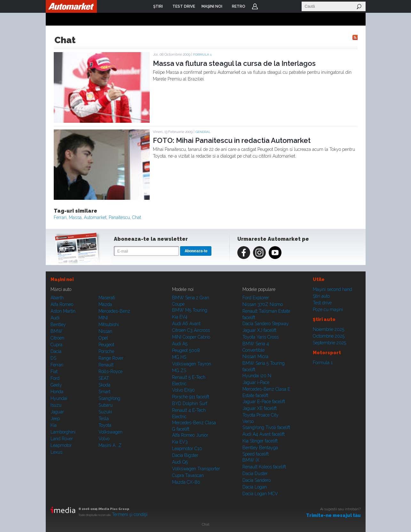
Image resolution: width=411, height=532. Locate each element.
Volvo (104, 439)
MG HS (179, 357)
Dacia (56, 351)
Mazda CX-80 (186, 482)
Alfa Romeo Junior (190, 435)
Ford (55, 378)
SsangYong (109, 398)
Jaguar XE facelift (260, 408)
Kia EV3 (180, 442)
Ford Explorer (256, 298)
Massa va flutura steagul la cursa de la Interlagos (234, 63)
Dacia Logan (255, 487)
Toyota (105, 425)
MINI (103, 318)
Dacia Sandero (257, 480)
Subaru (106, 405)
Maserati (107, 298)
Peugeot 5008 (186, 350)
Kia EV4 (180, 317)
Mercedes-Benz (114, 311)
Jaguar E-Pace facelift (264, 402)
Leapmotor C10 (187, 449)
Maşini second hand (332, 289)
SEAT (104, 378)
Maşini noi (62, 279)
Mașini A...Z (110, 445)
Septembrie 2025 (329, 343)
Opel (103, 338)
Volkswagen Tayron (192, 364)
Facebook (244, 253)
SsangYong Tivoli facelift (266, 427)
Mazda (105, 304)
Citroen (57, 338)
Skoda (104, 385)
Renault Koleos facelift (264, 467)
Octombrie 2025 (329, 336)
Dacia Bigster (185, 455)
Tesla (104, 419)
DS (53, 358)
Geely (56, 385)
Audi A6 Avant (186, 324)
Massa (75, 217)
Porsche (106, 351)
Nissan (105, 331)
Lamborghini (63, 432)
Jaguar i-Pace (256, 382)
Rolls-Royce (111, 372)
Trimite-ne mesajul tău (333, 515)
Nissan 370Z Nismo (263, 304)
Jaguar (57, 412)
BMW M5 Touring (190, 310)
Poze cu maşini (328, 309)
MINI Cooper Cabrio (191, 337)
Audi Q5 (180, 462)
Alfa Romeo (62, 304)
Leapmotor (61, 445)
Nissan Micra (255, 356)
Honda (57, 392)
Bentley (58, 325)
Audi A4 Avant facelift (264, 434)
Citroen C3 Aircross (191, 330)
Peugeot (106, 345)
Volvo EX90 (183, 390)
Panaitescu (119, 217)
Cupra (56, 345)
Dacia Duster (255, 473)
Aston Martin (63, 311)
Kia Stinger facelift (260, 441)
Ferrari (60, 217)
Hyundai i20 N (257, 376)
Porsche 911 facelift (191, 397)
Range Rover (111, 358)
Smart (104, 392)
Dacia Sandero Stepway (266, 324)
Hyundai (59, 398)
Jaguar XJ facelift (259, 330)
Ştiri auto (321, 296)
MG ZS (179, 371)
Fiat (54, 372)
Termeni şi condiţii (130, 514)
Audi (55, 318)
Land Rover (62, 439)
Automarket (95, 217)
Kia (54, 425)
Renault (106, 365)
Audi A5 (180, 344)
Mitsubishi (109, 325)
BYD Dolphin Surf (190, 403)
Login (255, 6)
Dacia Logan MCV (260, 494)
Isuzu (56, 405)
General (203, 132)
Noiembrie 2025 (328, 329)
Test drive (322, 303)
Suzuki (105, 412)
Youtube (275, 253)
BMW (56, 331)
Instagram (259, 253)
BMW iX (251, 460)
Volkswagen (111, 432)
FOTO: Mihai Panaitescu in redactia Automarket (232, 140)
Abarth (57, 298)
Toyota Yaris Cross (261, 337)
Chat (137, 217)
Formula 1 (202, 55)
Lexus (56, 452)
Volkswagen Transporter (196, 469)
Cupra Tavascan (188, 475)
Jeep (55, 419)
